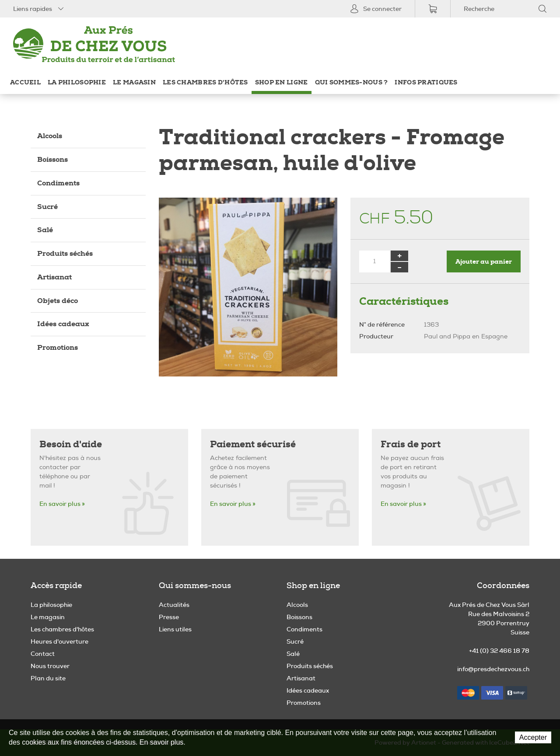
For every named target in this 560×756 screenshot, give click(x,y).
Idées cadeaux (63, 324)
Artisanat (54, 277)
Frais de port (411, 444)
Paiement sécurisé (253, 444)
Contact (43, 654)
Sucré (47, 207)
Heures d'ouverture (59, 641)
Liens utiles (175, 629)
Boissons (52, 159)
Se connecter (376, 9)
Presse (169, 617)
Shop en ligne (282, 82)
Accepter (533, 737)
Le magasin (134, 82)
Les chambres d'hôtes (205, 82)
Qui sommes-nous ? (352, 82)
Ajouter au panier (484, 261)
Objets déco (58, 301)
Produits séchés (65, 253)
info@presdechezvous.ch (493, 669)
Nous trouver (50, 666)
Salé (45, 230)
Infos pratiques (426, 82)
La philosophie (77, 82)
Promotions (58, 347)
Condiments (58, 183)
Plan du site (48, 678)
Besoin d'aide (71, 444)
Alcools (50, 136)
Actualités (174, 605)
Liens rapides (39, 9)
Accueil (25, 82)
